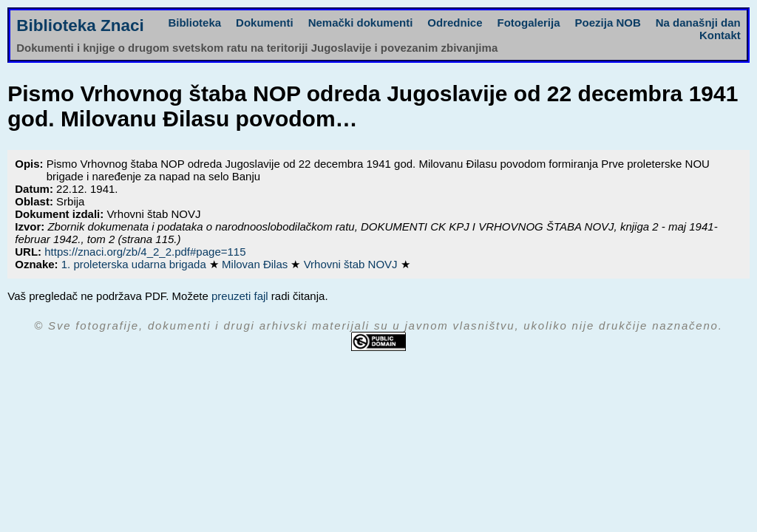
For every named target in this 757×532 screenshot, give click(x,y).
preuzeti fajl (240, 296)
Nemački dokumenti (361, 23)
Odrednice (455, 23)
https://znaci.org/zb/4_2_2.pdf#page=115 (145, 252)
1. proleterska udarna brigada (135, 264)
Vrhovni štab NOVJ (352, 264)
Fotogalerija (529, 23)
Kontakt (720, 35)
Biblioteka (194, 23)
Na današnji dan (698, 23)
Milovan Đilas (256, 264)
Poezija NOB (608, 23)
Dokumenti (265, 23)
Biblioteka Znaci (80, 25)
